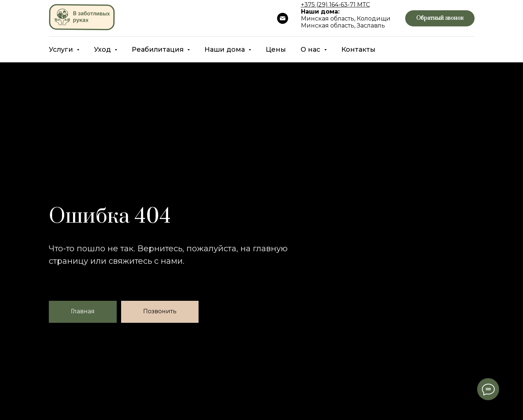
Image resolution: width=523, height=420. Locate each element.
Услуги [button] (62, 50)
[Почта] (283, 18)
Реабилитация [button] (159, 50)
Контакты (358, 50)
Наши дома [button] (226, 50)
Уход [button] (103, 50)
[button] (440, 19)
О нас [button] (311, 50)
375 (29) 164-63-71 (330, 5)
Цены (276, 50)
